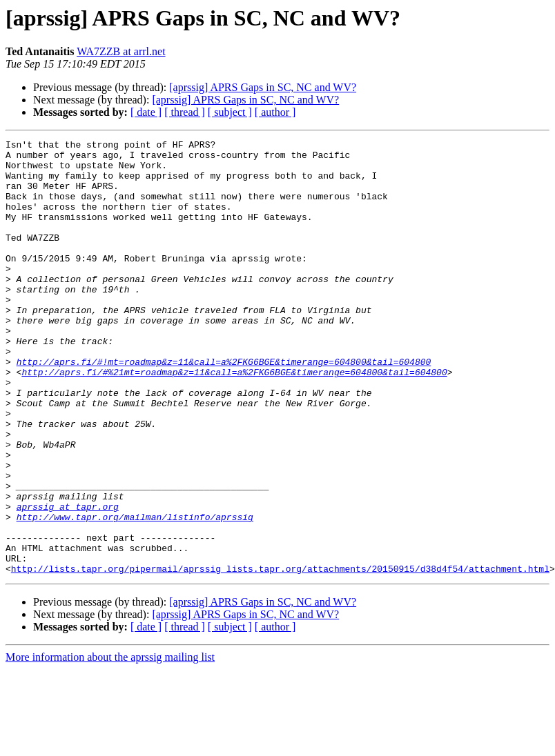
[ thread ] (185, 112)
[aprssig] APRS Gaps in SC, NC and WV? (263, 87)
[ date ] (146, 112)
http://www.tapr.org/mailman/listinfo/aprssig (135, 593)
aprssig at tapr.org (68, 581)
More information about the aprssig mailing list (110, 744)
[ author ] (275, 112)
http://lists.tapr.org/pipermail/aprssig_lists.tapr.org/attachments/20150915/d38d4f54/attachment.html (280, 655)
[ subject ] (230, 112)
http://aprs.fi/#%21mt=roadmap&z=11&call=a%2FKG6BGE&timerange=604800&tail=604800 (234, 419)
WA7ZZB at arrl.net (121, 51)
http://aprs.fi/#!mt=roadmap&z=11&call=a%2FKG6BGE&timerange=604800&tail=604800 (224, 407)
